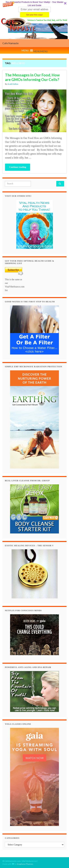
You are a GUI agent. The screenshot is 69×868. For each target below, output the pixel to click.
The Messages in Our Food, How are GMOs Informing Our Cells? (32, 77)
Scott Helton (13, 84)
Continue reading (18, 167)
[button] (34, 9)
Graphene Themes (25, 864)
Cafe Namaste (10, 43)
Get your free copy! (35, 15)
